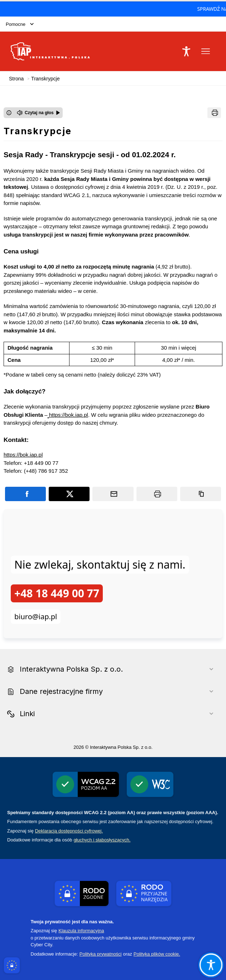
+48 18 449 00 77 (57, 593)
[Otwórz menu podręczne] (206, 51)
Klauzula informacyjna (81, 931)
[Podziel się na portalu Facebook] (25, 494)
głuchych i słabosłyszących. (102, 840)
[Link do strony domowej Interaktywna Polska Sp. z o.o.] (50, 51)
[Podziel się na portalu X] (69, 494)
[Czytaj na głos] (39, 113)
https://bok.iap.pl (69, 415)
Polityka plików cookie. (157, 954)
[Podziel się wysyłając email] (113, 494)
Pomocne (20, 24)
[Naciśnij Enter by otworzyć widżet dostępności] (186, 51)
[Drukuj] (214, 113)
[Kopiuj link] (201, 494)
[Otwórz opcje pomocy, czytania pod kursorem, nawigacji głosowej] (211, 965)
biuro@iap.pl (36, 617)
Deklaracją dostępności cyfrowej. (69, 831)
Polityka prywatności (101, 954)
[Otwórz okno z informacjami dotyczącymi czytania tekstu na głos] (9, 113)
